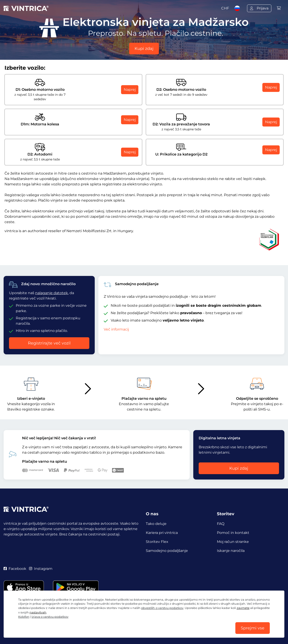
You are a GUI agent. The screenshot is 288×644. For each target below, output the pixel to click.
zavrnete (243, 608)
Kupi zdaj (144, 49)
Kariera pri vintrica (162, 533)
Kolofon (24, 617)
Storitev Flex (157, 542)
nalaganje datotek (52, 293)
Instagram (41, 569)
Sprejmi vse (253, 628)
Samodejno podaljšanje (167, 551)
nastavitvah (38, 612)
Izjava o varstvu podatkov (50, 617)
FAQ (221, 524)
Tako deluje (156, 524)
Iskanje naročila (231, 551)
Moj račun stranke (233, 542)
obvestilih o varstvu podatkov (162, 608)
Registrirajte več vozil (49, 343)
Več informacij (116, 329)
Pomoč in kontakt (233, 533)
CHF (225, 8)
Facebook (15, 569)
